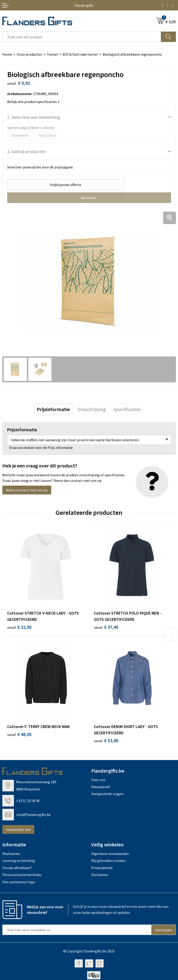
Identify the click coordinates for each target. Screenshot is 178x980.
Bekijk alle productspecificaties (33, 102)
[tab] (53, 409)
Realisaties (11, 854)
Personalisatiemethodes (22, 876)
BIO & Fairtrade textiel (80, 54)
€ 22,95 (19, 627)
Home (7, 54)
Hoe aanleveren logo (19, 883)
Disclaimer (100, 876)
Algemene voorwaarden (110, 854)
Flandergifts (84, 5)
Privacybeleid (102, 868)
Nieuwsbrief (101, 787)
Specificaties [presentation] (127, 409)
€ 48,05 (19, 735)
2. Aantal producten (27, 151)
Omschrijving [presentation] (92, 409)
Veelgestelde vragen (107, 795)
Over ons (98, 780)
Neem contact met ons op (27, 490)
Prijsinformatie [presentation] (53, 409)
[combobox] (82, 37)
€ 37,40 (106, 627)
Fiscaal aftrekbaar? (17, 868)
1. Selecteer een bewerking (34, 117)
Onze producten (29, 54)
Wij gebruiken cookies (108, 861)
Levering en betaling (19, 861)
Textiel (52, 54)
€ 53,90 (106, 741)
